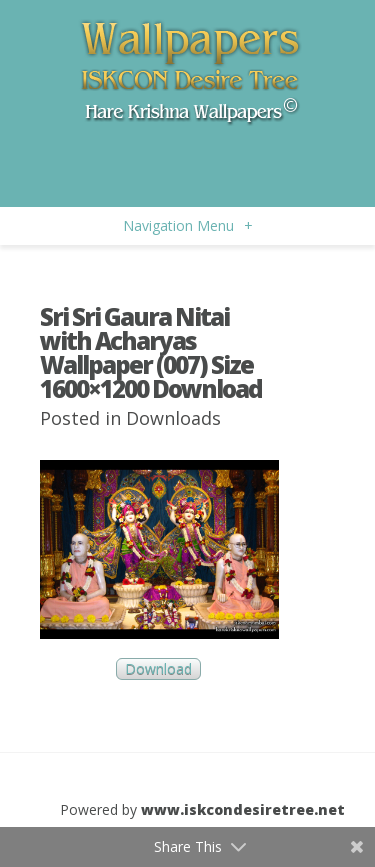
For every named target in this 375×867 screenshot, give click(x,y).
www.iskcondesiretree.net (243, 809)
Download (158, 669)
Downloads (173, 418)
